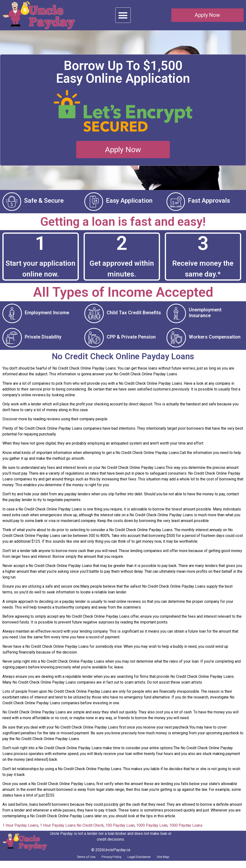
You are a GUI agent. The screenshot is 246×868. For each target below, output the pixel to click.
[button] (123, 15)
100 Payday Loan (120, 831)
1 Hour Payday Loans (20, 831)
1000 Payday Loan (152, 831)
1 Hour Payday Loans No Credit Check (72, 831)
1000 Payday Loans (186, 831)
